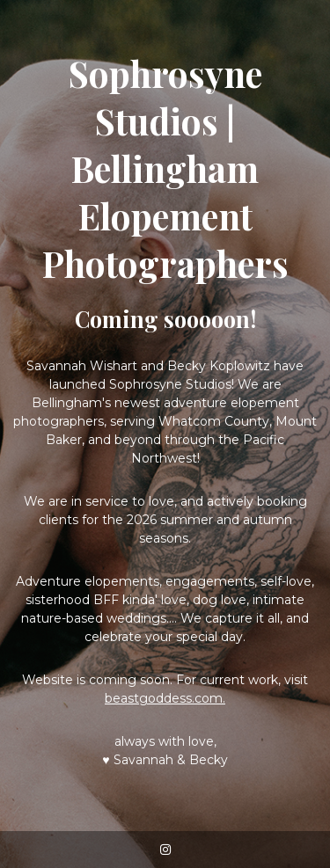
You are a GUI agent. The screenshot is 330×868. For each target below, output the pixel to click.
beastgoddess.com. (165, 698)
